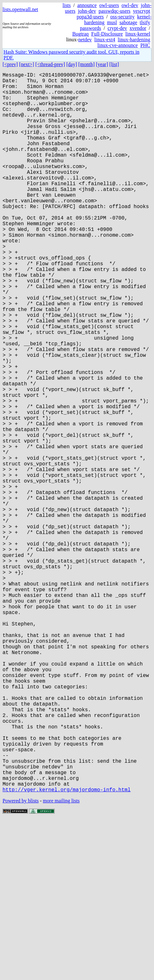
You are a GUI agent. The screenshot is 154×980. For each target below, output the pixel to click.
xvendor (138, 28)
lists (67, 5)
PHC (145, 45)
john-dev (87, 11)
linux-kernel (138, 34)
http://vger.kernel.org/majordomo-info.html (67, 950)
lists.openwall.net (20, 9)
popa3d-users (90, 17)
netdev (85, 40)
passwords (91, 28)
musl (112, 22)
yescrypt (142, 11)
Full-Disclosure (107, 34)
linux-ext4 (105, 40)
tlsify (145, 22)
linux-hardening (134, 40)
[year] (102, 64)
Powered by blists (21, 961)
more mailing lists (61, 961)
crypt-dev (117, 28)
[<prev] (10, 64)
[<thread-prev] (50, 64)
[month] (87, 64)
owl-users (109, 5)
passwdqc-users (114, 11)
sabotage (128, 22)
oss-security (122, 17)
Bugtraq (81, 34)
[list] (114, 64)
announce (87, 5)
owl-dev (130, 5)
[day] (72, 64)
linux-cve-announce (118, 45)
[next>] (27, 64)
